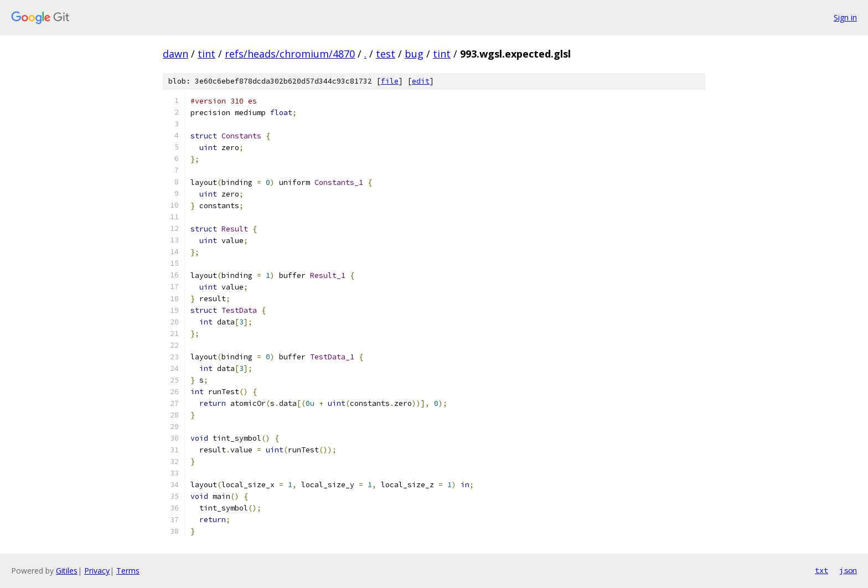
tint (206, 54)
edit (421, 81)
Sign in (845, 17)
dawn (175, 54)
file (390, 81)
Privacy (97, 571)
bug (414, 54)
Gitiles (67, 571)
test (386, 54)
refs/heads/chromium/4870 (290, 54)
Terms (128, 571)
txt (821, 570)
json (848, 570)
